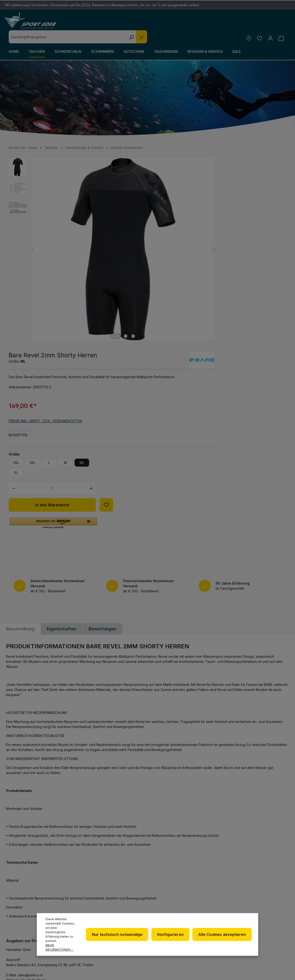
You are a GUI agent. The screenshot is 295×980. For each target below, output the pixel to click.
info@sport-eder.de (101, 911)
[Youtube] (260, 904)
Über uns (165, 897)
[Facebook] (260, 891)
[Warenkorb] (281, 25)
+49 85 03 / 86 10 (97, 902)
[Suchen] (201, 24)
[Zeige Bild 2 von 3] (90, 251)
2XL (160, 261)
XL (160, 271)
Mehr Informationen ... (59, 947)
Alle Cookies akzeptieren (223, 937)
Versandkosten (203, 968)
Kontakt (213, 904)
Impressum (166, 913)
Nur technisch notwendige (120, 937)
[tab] (20, 429)
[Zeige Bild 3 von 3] (97, 251)
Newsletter (167, 889)
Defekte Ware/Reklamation (222, 893)
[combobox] (137, 24)
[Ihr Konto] (270, 25)
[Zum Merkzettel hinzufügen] (250, 303)
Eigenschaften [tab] (62, 429)
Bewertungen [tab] (102, 429)
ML (226, 261)
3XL (176, 261)
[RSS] (273, 904)
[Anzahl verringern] (157, 287)
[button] (197, 322)
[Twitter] (273, 891)
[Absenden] (282, 832)
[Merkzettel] (258, 25)
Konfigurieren (172, 937)
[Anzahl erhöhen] (235, 287)
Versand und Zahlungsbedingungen (226, 915)
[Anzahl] (196, 287)
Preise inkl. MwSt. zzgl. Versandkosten (189, 219)
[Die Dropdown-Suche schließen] (211, 24)
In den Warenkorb (196, 303)
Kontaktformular (26, 923)
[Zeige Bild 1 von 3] (80, 251)
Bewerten (162, 233)
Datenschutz (169, 905)
